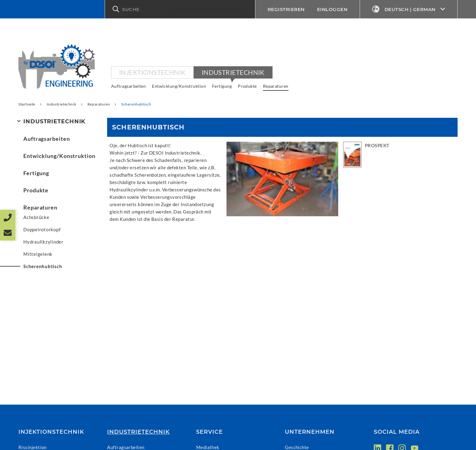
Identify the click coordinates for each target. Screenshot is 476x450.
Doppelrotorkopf (42, 229)
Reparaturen (276, 86)
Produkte (247, 86)
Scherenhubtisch (43, 266)
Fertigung (222, 86)
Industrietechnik (233, 72)
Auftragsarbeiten (128, 86)
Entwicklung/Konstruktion (179, 86)
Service (209, 432)
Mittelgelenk (38, 254)
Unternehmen (310, 432)
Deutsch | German (409, 9)
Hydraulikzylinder (43, 242)
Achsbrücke (36, 217)
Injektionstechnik (152, 72)
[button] (180, 9)
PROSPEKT (377, 145)
